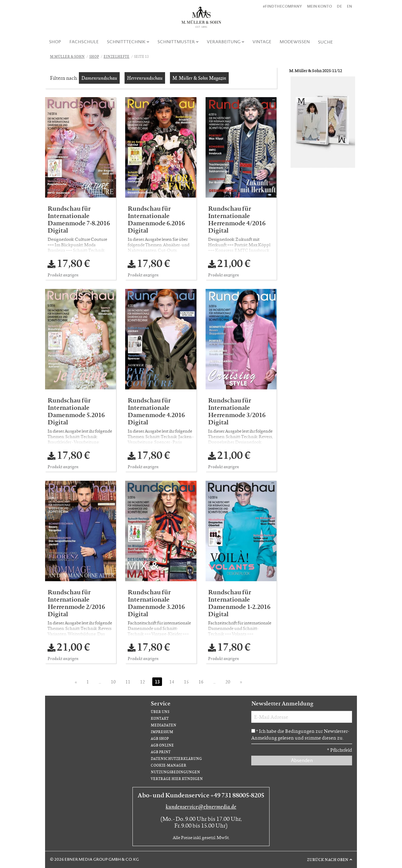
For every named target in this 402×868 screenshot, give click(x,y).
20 (228, 682)
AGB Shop (160, 738)
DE (339, 6)
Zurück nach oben (328, 859)
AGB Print (161, 752)
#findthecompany (282, 6)
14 (172, 682)
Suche (325, 42)
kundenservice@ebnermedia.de (201, 807)
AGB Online (162, 745)
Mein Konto (319, 6)
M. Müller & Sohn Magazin (199, 78)
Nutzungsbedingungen (175, 772)
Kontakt (160, 718)
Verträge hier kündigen (177, 779)
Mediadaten (164, 725)
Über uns (160, 712)
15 (186, 682)
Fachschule (84, 42)
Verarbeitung (224, 42)
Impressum (162, 732)
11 (128, 682)
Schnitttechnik (126, 42)
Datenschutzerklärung (176, 759)
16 (201, 682)
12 (143, 682)
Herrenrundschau (145, 78)
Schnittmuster (176, 42)
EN (349, 6)
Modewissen (295, 42)
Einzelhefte (116, 56)
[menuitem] (55, 42)
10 (113, 682)
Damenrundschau (99, 78)
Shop (55, 42)
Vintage (262, 42)
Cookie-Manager (169, 765)
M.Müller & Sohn (67, 56)
